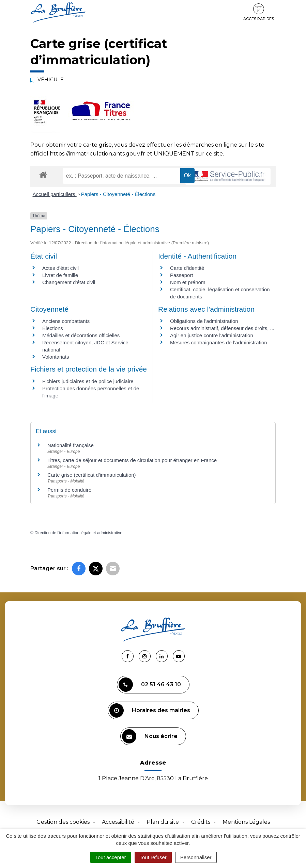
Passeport (182, 275)
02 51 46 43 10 (150, 685)
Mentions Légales (246, 822)
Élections (53, 328)
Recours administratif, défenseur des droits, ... (222, 328)
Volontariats (56, 357)
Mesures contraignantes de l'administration (219, 342)
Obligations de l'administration (204, 321)
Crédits (201, 822)
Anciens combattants (66, 321)
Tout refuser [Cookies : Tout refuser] (153, 857)
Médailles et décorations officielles (81, 335)
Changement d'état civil (69, 282)
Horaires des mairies (150, 710)
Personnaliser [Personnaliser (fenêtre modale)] (196, 857)
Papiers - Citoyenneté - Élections (118, 194)
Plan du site (163, 822)
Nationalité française (71, 445)
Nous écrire (150, 736)
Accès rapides (259, 12)
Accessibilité (118, 822)
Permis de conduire (69, 490)
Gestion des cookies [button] (63, 822)
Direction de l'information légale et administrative (78, 533)
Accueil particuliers (55, 194)
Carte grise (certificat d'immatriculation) (92, 475)
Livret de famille (60, 275)
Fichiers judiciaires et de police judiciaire (88, 381)
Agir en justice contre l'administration (212, 335)
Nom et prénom (188, 282)
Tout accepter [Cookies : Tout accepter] (111, 857)
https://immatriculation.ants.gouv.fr (97, 154)
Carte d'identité (187, 268)
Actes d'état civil (60, 268)
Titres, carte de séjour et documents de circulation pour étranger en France (132, 460)
